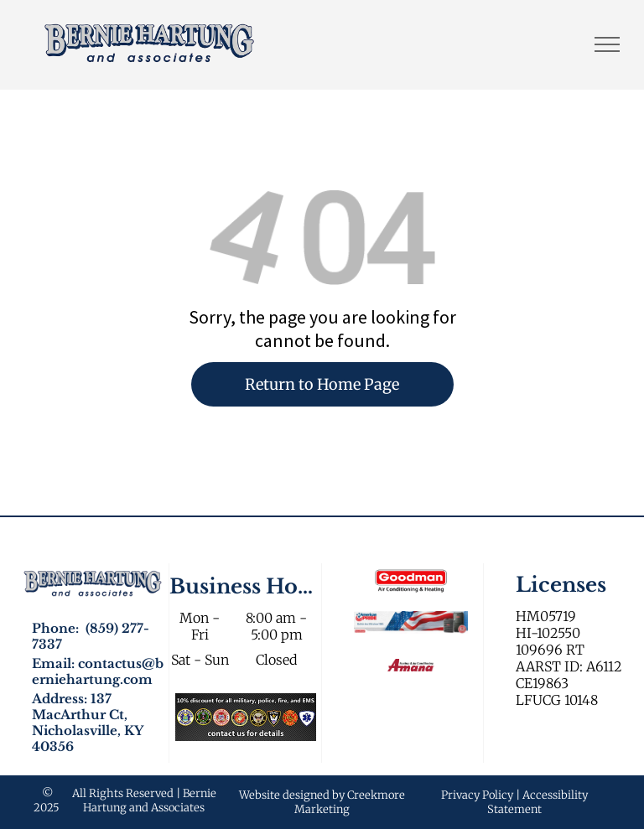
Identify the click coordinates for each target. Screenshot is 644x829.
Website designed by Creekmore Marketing (322, 802)
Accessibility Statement (538, 802)
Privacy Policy (477, 795)
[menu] (607, 44)
